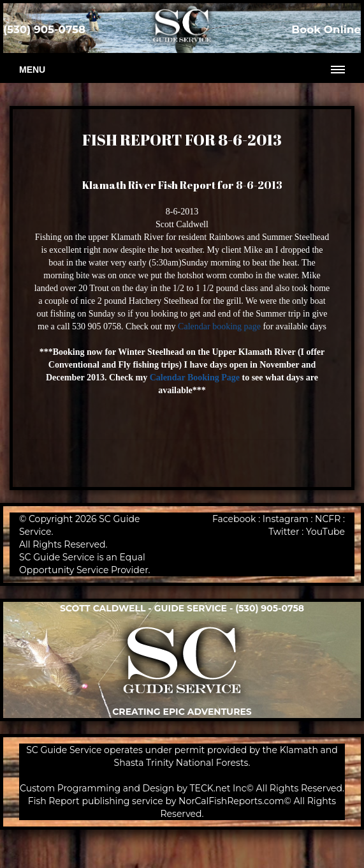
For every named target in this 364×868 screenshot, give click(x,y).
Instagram (286, 519)
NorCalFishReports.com (231, 801)
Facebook (234, 519)
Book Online (326, 29)
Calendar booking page (219, 326)
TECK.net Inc (218, 788)
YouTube (325, 532)
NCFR (328, 519)
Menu (32, 70)
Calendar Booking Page (195, 378)
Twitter (284, 532)
